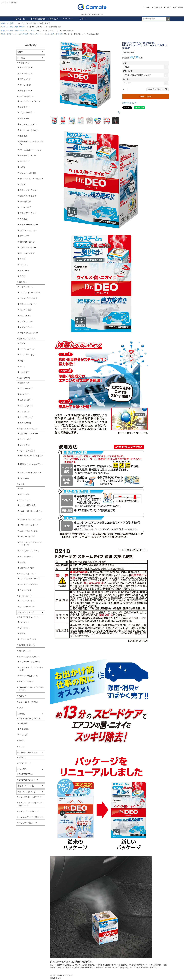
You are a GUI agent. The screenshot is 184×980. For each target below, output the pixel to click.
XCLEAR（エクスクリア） (30, 657)
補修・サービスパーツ (26, 792)
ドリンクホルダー (27, 113)
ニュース (147, 8)
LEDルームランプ (27, 537)
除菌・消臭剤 (19, 27)
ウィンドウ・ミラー (28, 355)
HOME (3, 23)
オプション (24, 495)
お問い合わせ (178, 8)
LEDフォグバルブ (27, 568)
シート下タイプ (26, 417)
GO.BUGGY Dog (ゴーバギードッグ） (31, 689)
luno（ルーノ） (25, 651)
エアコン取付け (26, 400)
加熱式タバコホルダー (29, 196)
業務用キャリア (26, 91)
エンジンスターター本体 (30, 579)
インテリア (24, 372)
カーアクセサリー (26, 96)
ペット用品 (22, 769)
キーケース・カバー (28, 156)
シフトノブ (24, 161)
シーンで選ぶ (25, 439)
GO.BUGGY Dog (26, 774)
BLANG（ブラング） (27, 645)
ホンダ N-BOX (26, 310)
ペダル (23, 167)
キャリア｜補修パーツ (28, 823)
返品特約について (129, 103)
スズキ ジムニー (26, 327)
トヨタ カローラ (26, 287)
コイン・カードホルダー (30, 130)
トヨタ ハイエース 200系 (30, 293)
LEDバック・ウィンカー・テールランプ (31, 544)
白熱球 (23, 562)
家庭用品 (21, 714)
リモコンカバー (26, 590)
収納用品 (24, 136)
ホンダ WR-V (25, 316)
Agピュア (23, 696)
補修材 (23, 361)
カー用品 (10, 23)
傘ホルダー (24, 118)
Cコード (126, 79)
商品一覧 (20, 19)
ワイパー (24, 265)
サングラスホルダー (28, 124)
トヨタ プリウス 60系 (29, 298)
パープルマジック (26, 682)
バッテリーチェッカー (29, 225)
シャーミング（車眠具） (29, 702)
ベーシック (46, 34)
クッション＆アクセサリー (31, 473)
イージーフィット (27, 601)
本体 (22, 489)
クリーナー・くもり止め (30, 662)
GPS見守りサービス (26, 786)
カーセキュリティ (27, 253)
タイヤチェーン (25, 596)
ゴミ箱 (23, 184)
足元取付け (24, 411)
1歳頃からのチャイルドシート (31, 465)
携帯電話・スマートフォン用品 (32, 143)
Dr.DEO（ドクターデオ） (31, 34)
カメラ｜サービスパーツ (29, 811)
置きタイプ (24, 383)
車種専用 (22, 282)
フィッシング (25, 85)
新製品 (20, 52)
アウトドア (24, 236)
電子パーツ (24, 271)
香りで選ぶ (24, 445)
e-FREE (22, 757)
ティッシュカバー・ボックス (32, 179)
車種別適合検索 (38, 19)
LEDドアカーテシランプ (30, 551)
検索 (168, 19)
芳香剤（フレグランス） (29, 429)
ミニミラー (24, 107)
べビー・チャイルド (27, 451)
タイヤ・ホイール (27, 349)
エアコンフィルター (28, 248)
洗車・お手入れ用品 (27, 339)
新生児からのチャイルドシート (32, 457)
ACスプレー (25, 394)
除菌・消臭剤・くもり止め (30, 719)
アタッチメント (26, 73)
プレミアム (24, 628)
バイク (23, 366)
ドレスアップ (25, 207)
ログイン (168, 8)
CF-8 (21, 708)
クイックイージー (27, 606)
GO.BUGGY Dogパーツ (28, 780)
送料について (128, 71)
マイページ (68, 19)
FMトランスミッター (28, 230)
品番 (125, 63)
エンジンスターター (27, 574)
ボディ (23, 343)
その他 (23, 259)
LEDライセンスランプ (29, 531)
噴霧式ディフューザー (29, 434)
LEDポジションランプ (29, 525)
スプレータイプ (26, 389)
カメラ (22, 484)
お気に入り (53, 19)
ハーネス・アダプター (29, 584)
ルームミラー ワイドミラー (31, 101)
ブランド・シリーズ (14, 34)
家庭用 (23, 634)
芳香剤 (23, 276)
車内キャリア (25, 79)
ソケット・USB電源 (28, 173)
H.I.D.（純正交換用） (28, 505)
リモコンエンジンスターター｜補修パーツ (31, 804)
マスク (22, 746)
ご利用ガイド (158, 8)
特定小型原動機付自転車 (27, 752)
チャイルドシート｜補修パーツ (31, 817)
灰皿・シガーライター (29, 190)
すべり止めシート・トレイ (31, 150)
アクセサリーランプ (28, 213)
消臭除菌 (24, 723)
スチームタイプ (31, 30)
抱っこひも (24, 478)
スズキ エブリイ (26, 321)
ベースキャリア (26, 68)
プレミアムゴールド (28, 639)
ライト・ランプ (25, 500)
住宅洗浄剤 (24, 729)
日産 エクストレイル (28, 304)
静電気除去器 (25, 202)
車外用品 (24, 219)
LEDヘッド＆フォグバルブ (31, 519)
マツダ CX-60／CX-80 (29, 333)
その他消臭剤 (25, 423)
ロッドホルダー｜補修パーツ (31, 797)
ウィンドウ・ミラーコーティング (32, 669)
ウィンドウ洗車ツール (29, 676)
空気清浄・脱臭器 (27, 242)
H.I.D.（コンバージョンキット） (31, 512)
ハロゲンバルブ (26, 557)
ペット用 (24, 735)
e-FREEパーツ (25, 763)
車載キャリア (24, 63)
